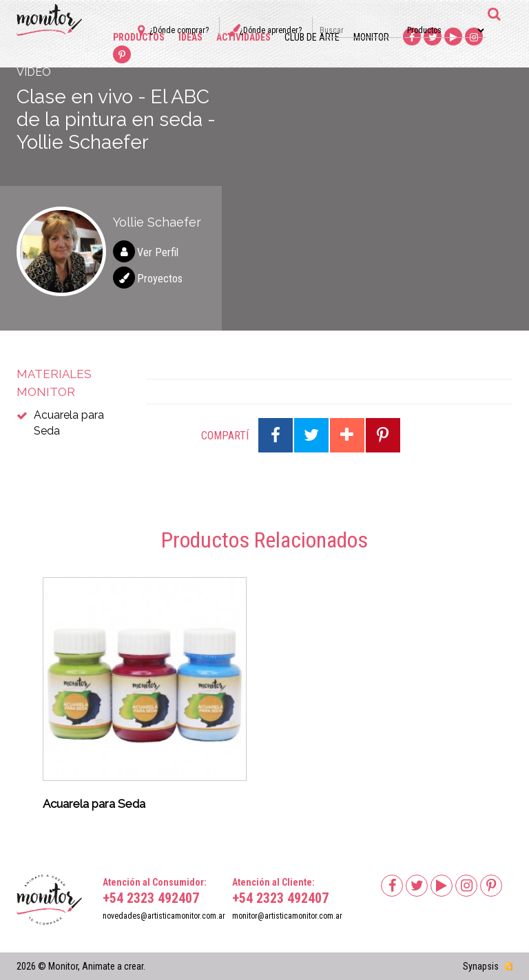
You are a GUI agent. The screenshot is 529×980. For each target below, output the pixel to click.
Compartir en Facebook (276, 435)
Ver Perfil (158, 252)
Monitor (371, 37)
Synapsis (481, 966)
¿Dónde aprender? (271, 30)
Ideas (190, 37)
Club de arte (312, 37)
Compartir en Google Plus (347, 435)
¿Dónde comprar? (179, 30)
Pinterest (122, 55)
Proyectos (160, 279)
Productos (139, 37)
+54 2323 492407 (151, 898)
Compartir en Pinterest (383, 435)
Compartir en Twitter (311, 435)
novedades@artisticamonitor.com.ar (164, 916)
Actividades (243, 37)
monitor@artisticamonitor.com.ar (287, 916)
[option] (145, 698)
